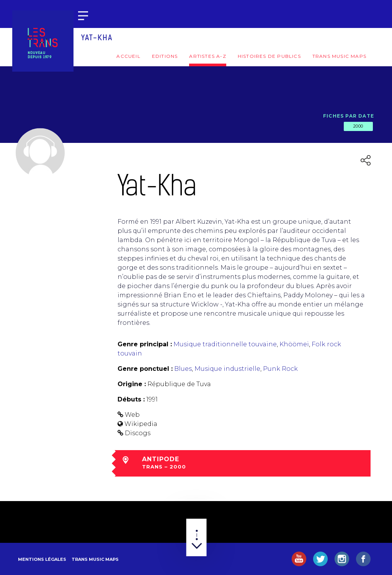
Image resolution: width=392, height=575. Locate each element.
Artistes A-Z (207, 56)
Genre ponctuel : (145, 369)
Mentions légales (42, 559)
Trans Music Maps (339, 56)
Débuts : (131, 399)
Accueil (128, 56)
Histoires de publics (269, 56)
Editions (165, 56)
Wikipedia (141, 424)
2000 (358, 126)
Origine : (132, 384)
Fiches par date (349, 116)
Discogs (138, 433)
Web (132, 415)
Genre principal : (145, 344)
